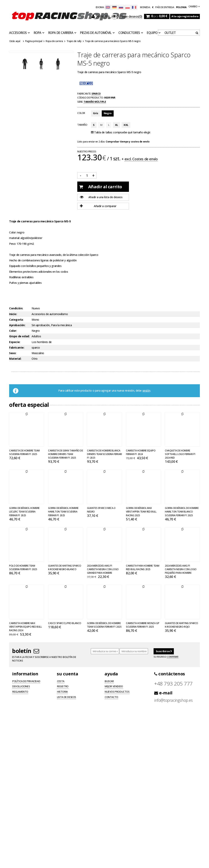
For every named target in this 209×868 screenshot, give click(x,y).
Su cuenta (101, 16)
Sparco (96, 94)
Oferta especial (29, 405)
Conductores (129, 33)
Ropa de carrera (61, 33)
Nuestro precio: (87, 152)
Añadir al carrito (101, 187)
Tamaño (82, 125)
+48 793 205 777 (173, 684)
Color (81, 113)
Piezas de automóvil (96, 33)
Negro (108, 113)
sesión (146, 391)
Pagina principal (34, 41)
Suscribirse (164, 651)
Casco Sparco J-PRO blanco (65, 623)
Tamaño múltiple (95, 102)
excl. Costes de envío (141, 159)
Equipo (152, 33)
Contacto (111, 697)
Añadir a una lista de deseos (101, 197)
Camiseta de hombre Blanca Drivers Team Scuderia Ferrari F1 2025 (104, 454)
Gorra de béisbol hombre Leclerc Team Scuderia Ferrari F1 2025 (24, 511)
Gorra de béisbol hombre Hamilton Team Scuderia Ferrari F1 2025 (63, 511)
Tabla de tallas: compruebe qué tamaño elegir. (121, 132)
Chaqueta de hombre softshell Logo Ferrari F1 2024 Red (180, 454)
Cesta (61, 682)
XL (117, 125)
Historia (62, 692)
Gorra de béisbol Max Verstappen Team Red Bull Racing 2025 (141, 511)
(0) (127, 17)
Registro (63, 687)
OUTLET (170, 33)
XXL (126, 125)
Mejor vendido (114, 687)
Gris (95, 113)
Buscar (109, 682)
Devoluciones (21, 687)
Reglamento (20, 692)
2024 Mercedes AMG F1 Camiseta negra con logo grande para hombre (103, 569)
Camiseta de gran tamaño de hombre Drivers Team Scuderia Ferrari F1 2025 (66, 454)
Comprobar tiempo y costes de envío (128, 141)
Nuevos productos (117, 692)
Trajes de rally (74, 41)
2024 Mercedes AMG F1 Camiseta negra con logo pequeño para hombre (181, 569)
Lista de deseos (67, 697)
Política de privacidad (26, 682)
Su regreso (166, 657)
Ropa (38, 33)
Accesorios (18, 33)
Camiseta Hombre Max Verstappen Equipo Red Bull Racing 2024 (26, 627)
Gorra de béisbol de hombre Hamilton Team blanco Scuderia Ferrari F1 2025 (182, 511)
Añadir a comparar (98, 206)
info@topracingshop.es (173, 700)
